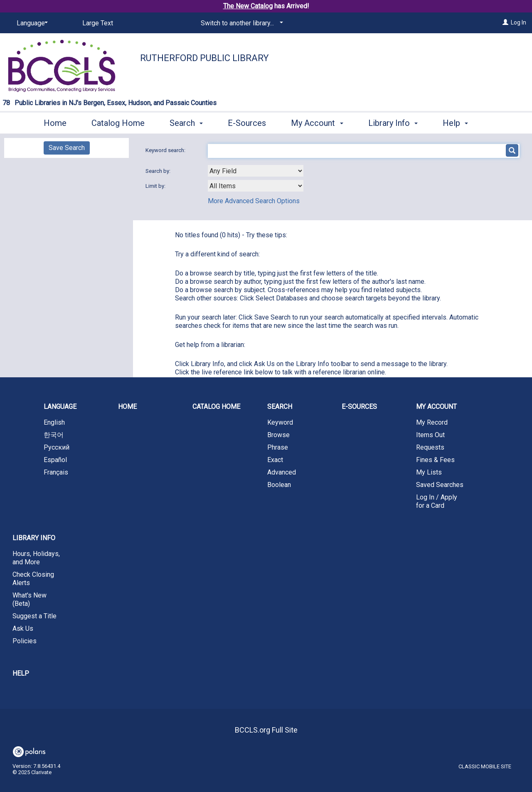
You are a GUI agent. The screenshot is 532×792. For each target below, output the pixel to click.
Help (21, 673)
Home (55, 122)
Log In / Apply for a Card (437, 501)
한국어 (54, 435)
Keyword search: (166, 150)
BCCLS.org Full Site (266, 730)
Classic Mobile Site (485, 766)
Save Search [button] (67, 148)
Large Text (98, 23)
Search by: (159, 171)
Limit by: (156, 186)
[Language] (31, 23)
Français (56, 472)
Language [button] (60, 407)
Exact (275, 460)
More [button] (459, 123)
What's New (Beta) (30, 599)
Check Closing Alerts (33, 579)
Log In (518, 22)
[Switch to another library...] (240, 23)
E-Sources (247, 122)
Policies (25, 641)
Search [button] (186, 122)
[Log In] (505, 22)
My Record (432, 422)
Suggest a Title (34, 616)
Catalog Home (118, 122)
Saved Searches (440, 485)
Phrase (278, 447)
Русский (57, 447)
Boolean (279, 485)
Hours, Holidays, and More (36, 558)
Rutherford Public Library (204, 58)
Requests (430, 447)
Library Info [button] (393, 122)
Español (55, 460)
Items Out (430, 435)
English (54, 422)
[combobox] (256, 171)
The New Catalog (248, 6)
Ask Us (23, 628)
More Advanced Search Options (254, 201)
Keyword (280, 422)
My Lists (429, 472)
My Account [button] (317, 122)
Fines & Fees (435, 460)
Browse (278, 435)
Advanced (282, 472)
